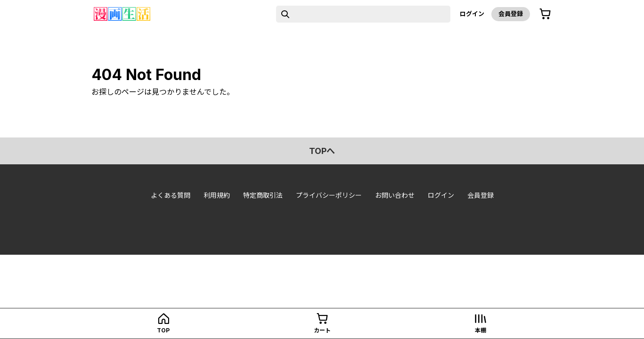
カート (322, 330)
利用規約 (217, 195)
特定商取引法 (263, 195)
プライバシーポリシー (329, 195)
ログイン (472, 14)
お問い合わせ (395, 195)
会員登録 (511, 14)
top (163, 330)
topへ (322, 151)
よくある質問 (171, 195)
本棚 (481, 330)
